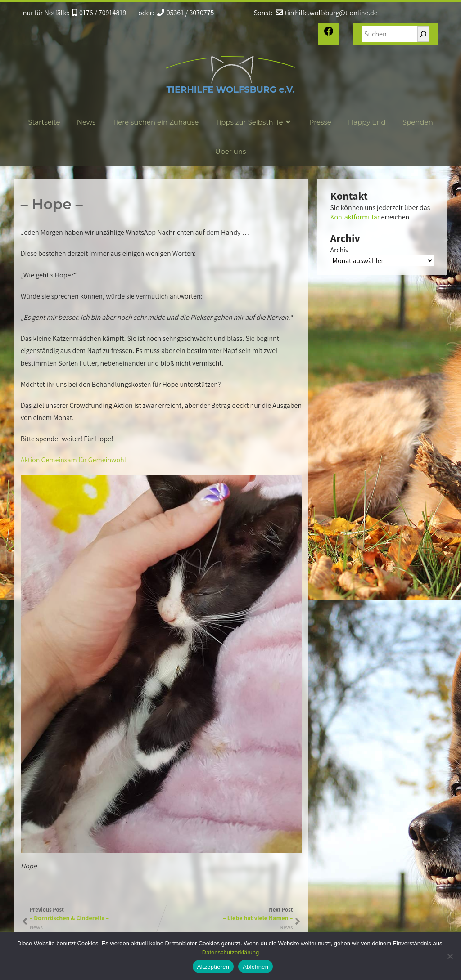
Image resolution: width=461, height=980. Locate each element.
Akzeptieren (213, 967)
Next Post (227, 914)
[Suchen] (423, 34)
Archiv (339, 250)
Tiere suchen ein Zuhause (155, 122)
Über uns (231, 151)
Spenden (418, 122)
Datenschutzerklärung (230, 952)
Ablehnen (255, 967)
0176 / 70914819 (99, 13)
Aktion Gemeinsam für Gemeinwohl (73, 460)
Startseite (44, 122)
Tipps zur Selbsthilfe (254, 122)
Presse (320, 122)
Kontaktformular (355, 217)
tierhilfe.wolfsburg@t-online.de (327, 13)
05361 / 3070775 (186, 13)
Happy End (367, 122)
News (86, 122)
